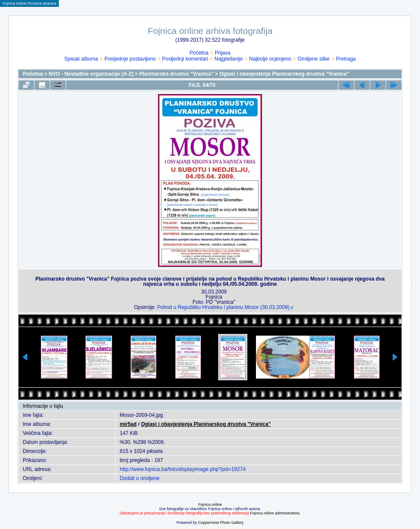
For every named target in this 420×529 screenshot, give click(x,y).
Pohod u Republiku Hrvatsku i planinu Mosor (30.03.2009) (223, 307)
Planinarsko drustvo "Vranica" (176, 74)
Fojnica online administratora (275, 513)
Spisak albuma (81, 59)
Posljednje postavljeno (130, 59)
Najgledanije (228, 59)
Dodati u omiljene (140, 478)
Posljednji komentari (185, 59)
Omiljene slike (314, 59)
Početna (199, 53)
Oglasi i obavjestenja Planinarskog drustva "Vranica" (284, 74)
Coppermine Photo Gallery (221, 523)
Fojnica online (210, 505)
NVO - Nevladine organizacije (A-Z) (91, 74)
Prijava (223, 53)
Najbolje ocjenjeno (270, 59)
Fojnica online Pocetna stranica (29, 3)
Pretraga (346, 59)
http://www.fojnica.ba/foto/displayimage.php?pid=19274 (183, 469)
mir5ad (128, 424)
